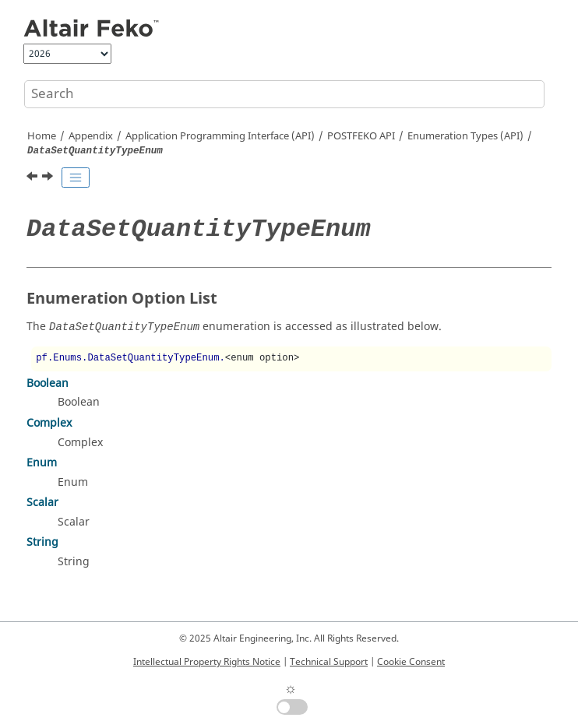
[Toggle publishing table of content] (76, 178)
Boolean (48, 383)
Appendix (91, 136)
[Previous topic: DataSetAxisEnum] (33, 178)
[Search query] (284, 94)
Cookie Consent (411, 662)
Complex (49, 423)
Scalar (42, 503)
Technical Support (329, 662)
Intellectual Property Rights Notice (207, 662)
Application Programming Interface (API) (220, 136)
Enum (42, 463)
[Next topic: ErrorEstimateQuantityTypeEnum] (49, 178)
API (361, 136)
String (42, 542)
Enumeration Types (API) (465, 136)
